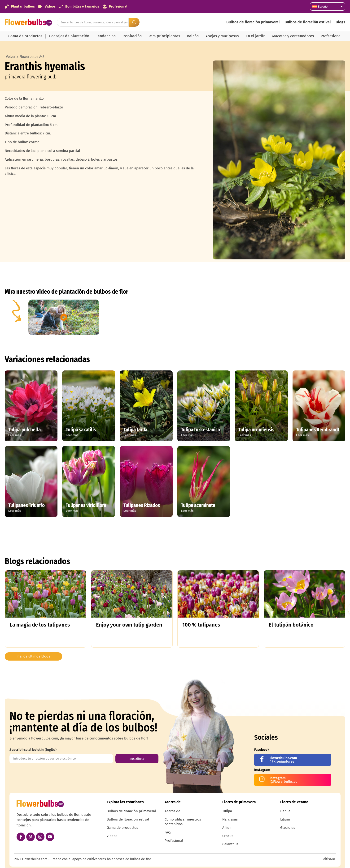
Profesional (174, 841)
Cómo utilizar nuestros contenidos (183, 822)
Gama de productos (25, 36)
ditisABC (330, 859)
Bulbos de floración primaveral (253, 22)
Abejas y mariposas (222, 36)
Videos (112, 836)
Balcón (193, 36)
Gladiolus (288, 828)
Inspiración (132, 36)
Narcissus (230, 819)
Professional (331, 36)
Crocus (228, 836)
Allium (227, 828)
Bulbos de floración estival (308, 22)
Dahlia (285, 811)
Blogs (340, 22)
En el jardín (256, 36)
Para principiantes (164, 36)
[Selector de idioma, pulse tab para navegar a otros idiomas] (328, 6)
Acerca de (172, 811)
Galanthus (230, 844)
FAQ (168, 832)
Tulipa (227, 811)
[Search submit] (134, 22)
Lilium (285, 819)
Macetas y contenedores (293, 36)
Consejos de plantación (69, 36)
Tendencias (106, 36)
